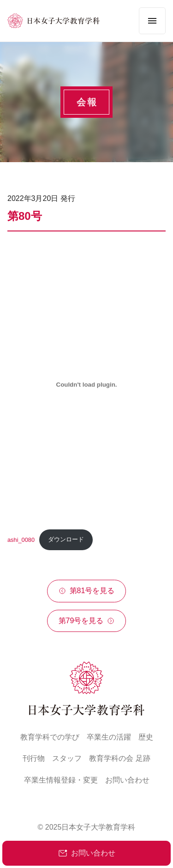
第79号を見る (87, 621)
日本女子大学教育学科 (98, 827)
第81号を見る (87, 591)
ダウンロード (66, 539)
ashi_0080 (21, 539)
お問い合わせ (87, 853)
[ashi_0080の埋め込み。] (86, 385)
